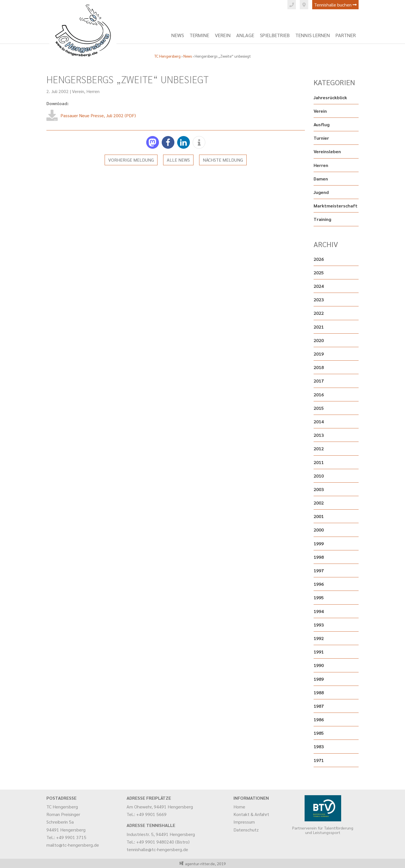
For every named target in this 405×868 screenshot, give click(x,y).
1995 (319, 597)
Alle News (178, 160)
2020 (319, 340)
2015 (319, 408)
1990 (319, 665)
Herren (93, 91)
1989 (319, 679)
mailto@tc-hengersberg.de (73, 845)
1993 (319, 625)
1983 (319, 746)
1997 (319, 570)
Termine (199, 35)
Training (322, 219)
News (178, 35)
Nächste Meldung (223, 160)
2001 (319, 516)
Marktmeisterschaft (336, 206)
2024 (319, 286)
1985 (319, 733)
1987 (319, 706)
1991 (319, 652)
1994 (319, 611)
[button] (153, 142)
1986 (319, 719)
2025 (319, 273)
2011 (319, 462)
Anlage (245, 35)
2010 (319, 476)
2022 (319, 313)
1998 (319, 557)
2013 (319, 435)
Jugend (321, 192)
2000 (319, 530)
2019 (319, 354)
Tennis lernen (313, 35)
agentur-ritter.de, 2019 (205, 864)
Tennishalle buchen (335, 5)
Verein (223, 35)
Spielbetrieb (275, 35)
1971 (319, 760)
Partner (346, 35)
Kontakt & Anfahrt (251, 814)
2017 (319, 381)
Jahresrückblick (330, 97)
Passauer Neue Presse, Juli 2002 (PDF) (98, 115)
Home (239, 807)
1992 (319, 638)
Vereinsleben (327, 151)
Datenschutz (246, 830)
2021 (319, 327)
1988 (319, 692)
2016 (319, 395)
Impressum (244, 822)
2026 (319, 259)
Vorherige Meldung (131, 160)
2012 (319, 448)
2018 (319, 367)
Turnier (321, 138)
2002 (319, 503)
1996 (319, 584)
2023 (319, 299)
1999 (319, 543)
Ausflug (322, 124)
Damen (321, 179)
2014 (319, 421)
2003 (319, 489)
